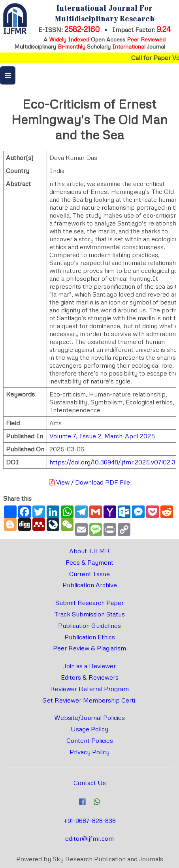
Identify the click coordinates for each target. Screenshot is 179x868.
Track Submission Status (89, 614)
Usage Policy (89, 729)
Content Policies (90, 740)
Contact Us (90, 783)
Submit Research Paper (89, 603)
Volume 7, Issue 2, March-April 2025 (102, 436)
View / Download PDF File (89, 482)
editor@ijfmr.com (89, 838)
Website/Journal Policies (89, 718)
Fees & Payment (89, 562)
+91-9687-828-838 (90, 821)
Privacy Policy (89, 752)
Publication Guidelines (89, 626)
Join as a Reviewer (89, 666)
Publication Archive (90, 585)
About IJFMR (89, 551)
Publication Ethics (90, 637)
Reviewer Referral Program (89, 689)
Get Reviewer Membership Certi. (89, 700)
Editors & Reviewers (90, 677)
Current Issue (89, 574)
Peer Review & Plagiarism (89, 648)
